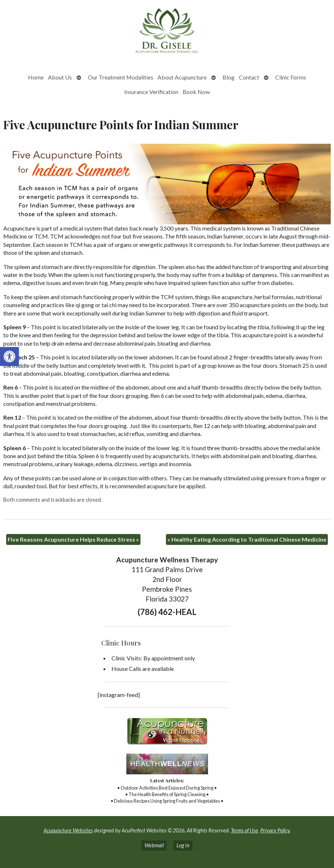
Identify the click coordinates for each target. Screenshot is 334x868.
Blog (229, 77)
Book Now (196, 92)
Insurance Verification (151, 92)
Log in (183, 845)
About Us (60, 77)
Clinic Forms (291, 77)
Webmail (154, 845)
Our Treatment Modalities (121, 77)
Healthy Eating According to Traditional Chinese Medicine (247, 539)
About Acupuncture (182, 77)
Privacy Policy (275, 830)
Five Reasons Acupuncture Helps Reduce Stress (73, 539)
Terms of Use (245, 830)
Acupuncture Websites (68, 830)
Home (36, 77)
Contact (249, 77)
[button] (9, 356)
